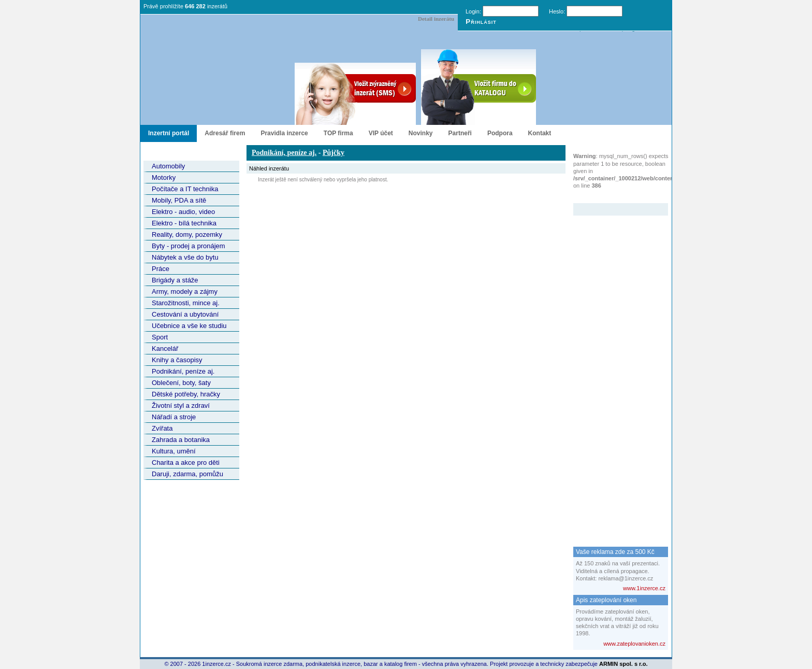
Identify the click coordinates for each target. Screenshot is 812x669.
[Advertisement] (615, 371)
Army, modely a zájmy (185, 291)
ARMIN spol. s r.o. (624, 664)
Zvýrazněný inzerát (613, 196)
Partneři (460, 133)
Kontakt (540, 133)
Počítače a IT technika (185, 189)
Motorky (164, 177)
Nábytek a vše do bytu (185, 257)
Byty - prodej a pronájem (189, 246)
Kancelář (165, 348)
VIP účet (381, 133)
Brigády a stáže (175, 280)
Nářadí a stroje (174, 417)
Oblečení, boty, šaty (181, 383)
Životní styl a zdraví (181, 405)
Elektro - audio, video (183, 212)
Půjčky (334, 153)
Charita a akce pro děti (186, 462)
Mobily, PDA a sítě (179, 200)
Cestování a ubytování (185, 314)
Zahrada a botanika (181, 440)
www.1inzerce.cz (644, 588)
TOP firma (338, 133)
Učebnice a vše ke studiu (189, 326)
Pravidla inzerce (284, 133)
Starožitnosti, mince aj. (186, 303)
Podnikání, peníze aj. (183, 371)
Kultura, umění (174, 451)
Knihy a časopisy (177, 360)
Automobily (168, 166)
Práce (161, 269)
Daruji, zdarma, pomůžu (187, 474)
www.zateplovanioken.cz (634, 644)
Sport (160, 337)
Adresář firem (225, 133)
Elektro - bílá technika (184, 223)
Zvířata (162, 428)
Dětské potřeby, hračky (186, 394)
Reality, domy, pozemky (187, 234)
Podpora (500, 133)
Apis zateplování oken (606, 600)
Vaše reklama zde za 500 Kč (615, 552)
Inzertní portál (169, 133)
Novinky (421, 133)
